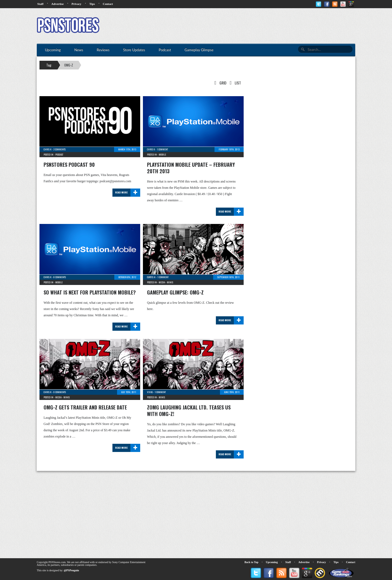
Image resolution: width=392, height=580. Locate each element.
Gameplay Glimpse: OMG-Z (175, 292)
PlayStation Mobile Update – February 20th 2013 (191, 168)
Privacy (76, 4)
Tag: (49, 65)
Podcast (59, 154)
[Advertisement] (256, 26)
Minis (170, 282)
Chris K (48, 149)
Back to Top (251, 562)
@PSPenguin (71, 570)
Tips (92, 4)
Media (162, 282)
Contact (108, 4)
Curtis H (151, 277)
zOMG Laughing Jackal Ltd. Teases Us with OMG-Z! (189, 411)
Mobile (162, 154)
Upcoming (272, 562)
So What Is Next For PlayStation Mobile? (90, 292)
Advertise (58, 4)
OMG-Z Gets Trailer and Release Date (85, 407)
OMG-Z (69, 65)
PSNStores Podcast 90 (69, 165)
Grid (219, 83)
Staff (40, 4)
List (234, 83)
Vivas (150, 392)
